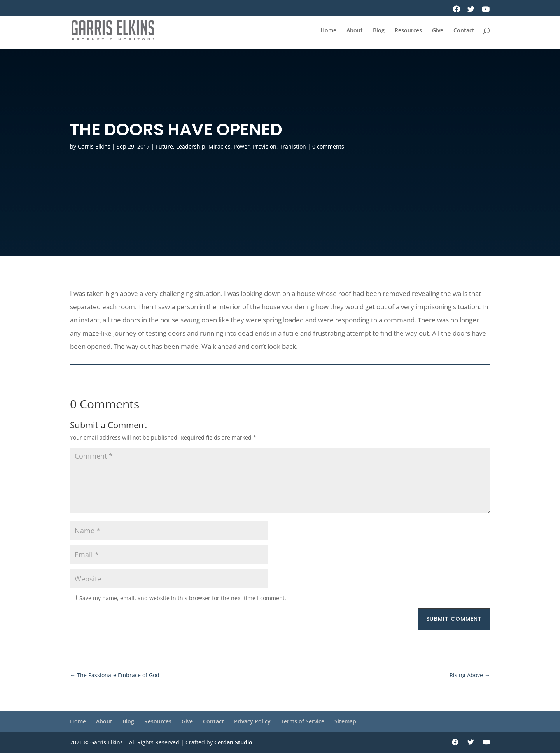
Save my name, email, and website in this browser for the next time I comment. (183, 598)
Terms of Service (303, 721)
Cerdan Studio (233, 742)
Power (242, 146)
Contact (464, 31)
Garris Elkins (94, 146)
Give (438, 31)
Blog (379, 31)
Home (328, 31)
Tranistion (293, 146)
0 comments (328, 146)
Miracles (220, 146)
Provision (265, 146)
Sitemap (345, 721)
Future (164, 146)
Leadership (191, 146)
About (355, 31)
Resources (408, 31)
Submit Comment (454, 619)
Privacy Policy (252, 721)
